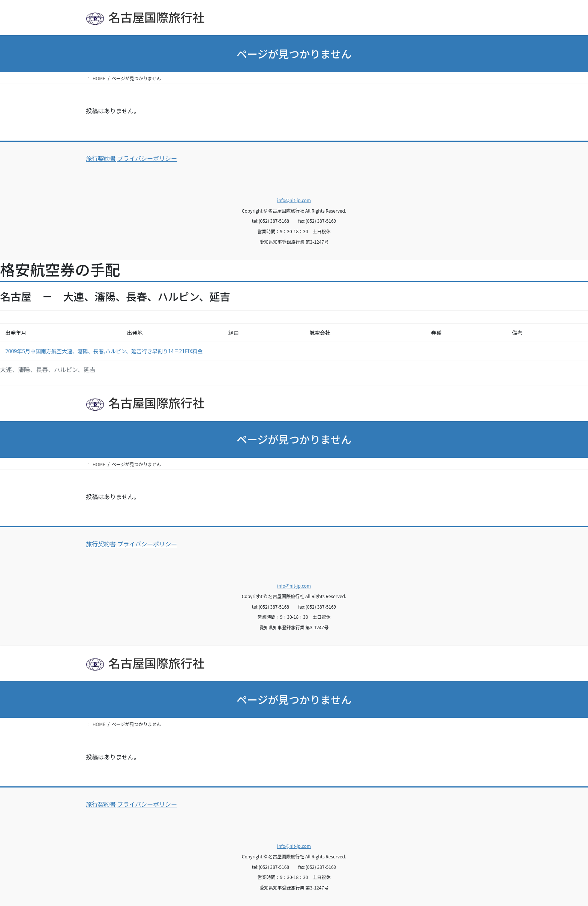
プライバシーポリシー (147, 158)
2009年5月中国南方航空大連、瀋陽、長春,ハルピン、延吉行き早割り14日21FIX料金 (104, 351)
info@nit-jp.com (294, 200)
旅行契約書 (101, 158)
